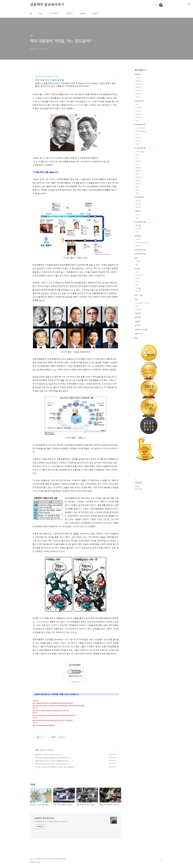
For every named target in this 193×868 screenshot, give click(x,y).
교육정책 (138, 74)
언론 (137, 193)
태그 (41, 13)
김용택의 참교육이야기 (47, 5)
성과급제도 (139, 84)
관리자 (95, 13)
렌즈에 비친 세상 (140, 250)
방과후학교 (139, 177)
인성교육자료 (140, 222)
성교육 (138, 97)
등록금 (138, 144)
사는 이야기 (139, 275)
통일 (136, 338)
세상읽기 (138, 291)
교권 (137, 187)
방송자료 (138, 236)
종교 (136, 258)
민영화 (138, 279)
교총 (137, 218)
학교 (137, 164)
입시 (137, 121)
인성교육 (138, 229)
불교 (137, 265)
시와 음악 (138, 313)
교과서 (138, 174)
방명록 (83, 13)
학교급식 (138, 111)
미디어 (138, 282)
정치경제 (138, 317)
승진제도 (138, 78)
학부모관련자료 (140, 125)
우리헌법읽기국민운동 (143, 303)
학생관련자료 (139, 101)
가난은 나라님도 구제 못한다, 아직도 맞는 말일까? (54, 767)
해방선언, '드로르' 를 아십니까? (47, 754)
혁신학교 (138, 87)
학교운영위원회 (141, 128)
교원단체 (138, 211)
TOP (161, 860)
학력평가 (138, 161)
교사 (137, 158)
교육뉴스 (138, 239)
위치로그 (69, 13)
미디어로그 (54, 13)
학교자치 (138, 91)
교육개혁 (138, 94)
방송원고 (138, 246)
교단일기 (138, 184)
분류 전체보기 (140, 70)
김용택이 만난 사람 (141, 330)
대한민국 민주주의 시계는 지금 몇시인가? (51, 764)
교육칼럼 (139, 152)
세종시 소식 (139, 334)
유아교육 (138, 204)
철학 (138, 225)
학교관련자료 (139, 197)
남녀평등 (138, 114)
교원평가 (138, 81)
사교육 (138, 135)
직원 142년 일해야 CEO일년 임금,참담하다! (52, 757)
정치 (37, 750)
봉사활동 (138, 168)
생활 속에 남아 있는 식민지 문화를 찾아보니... (53, 761)
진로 (137, 232)
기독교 (138, 261)
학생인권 (138, 117)
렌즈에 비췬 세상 (140, 254)
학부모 (138, 155)
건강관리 (138, 321)
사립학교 (138, 180)
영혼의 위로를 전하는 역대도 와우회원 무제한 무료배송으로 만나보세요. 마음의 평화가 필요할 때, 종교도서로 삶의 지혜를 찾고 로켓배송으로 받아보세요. (76, 85)
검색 (155, 5)
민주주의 (138, 326)
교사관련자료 (140, 148)
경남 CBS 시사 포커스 (143, 243)
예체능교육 (139, 171)
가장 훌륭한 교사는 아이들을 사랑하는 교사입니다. (51, 822)
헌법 (136, 299)
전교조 (138, 215)
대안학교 (138, 207)
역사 (138, 288)
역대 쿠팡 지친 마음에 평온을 (50, 80)
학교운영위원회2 (141, 131)
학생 (137, 105)
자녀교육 (138, 141)
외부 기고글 (139, 295)
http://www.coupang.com (44, 76)
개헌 (137, 306)
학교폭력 (138, 108)
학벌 (137, 190)
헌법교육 (138, 309)
